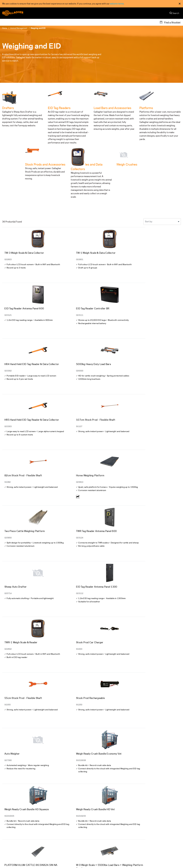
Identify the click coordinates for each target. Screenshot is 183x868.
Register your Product (59, 843)
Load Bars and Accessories (112, 108)
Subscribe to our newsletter (164, 813)
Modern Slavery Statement (148, 861)
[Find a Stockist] (170, 22)
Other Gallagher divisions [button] (16, 861)
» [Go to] (99, 790)
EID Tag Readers (59, 108)
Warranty (52, 827)
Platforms (146, 108)
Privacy (91, 861)
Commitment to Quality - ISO (119, 861)
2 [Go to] (94, 790)
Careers (98, 843)
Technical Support (57, 838)
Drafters (8, 108)
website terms (117, 4)
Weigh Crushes (127, 164)
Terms (100, 861)
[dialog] (91, 4)
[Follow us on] (5, 836)
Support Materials (57, 832)
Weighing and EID (38, 28)
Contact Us (99, 838)
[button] (171, 861)
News (96, 849)
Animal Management (19, 28)
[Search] (174, 14)
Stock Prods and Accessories (45, 164)
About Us (98, 827)
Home (5, 28)
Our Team (98, 832)
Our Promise (145, 832)
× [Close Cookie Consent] (180, 4)
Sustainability (146, 827)
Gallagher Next (147, 838)
